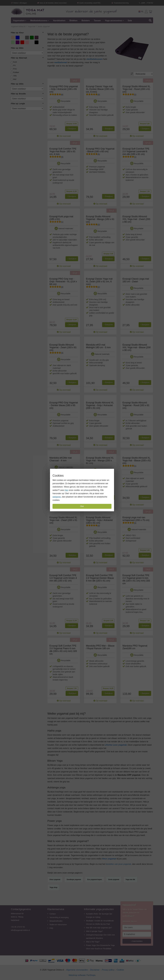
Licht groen (13, 43)
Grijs (27, 37)
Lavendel (37, 37)
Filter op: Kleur (17, 33)
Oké (82, 506)
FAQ (51, 928)
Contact (53, 914)
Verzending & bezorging (59, 917)
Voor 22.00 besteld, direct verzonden (52, 3)
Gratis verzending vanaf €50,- (89, 3)
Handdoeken (59, 21)
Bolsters (86, 21)
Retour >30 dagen (19, 3)
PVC (15, 69)
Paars (18, 42)
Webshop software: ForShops (82, 975)
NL (141, 11)
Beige (13, 37)
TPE (15, 76)
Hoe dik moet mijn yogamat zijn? (99, 928)
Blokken (73, 21)
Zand (32, 42)
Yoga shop (53, 887)
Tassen (97, 21)
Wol (15, 79)
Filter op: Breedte (18, 94)
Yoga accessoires (113, 21)
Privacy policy (108, 970)
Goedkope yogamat (74, 880)
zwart (37, 42)
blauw (18, 37)
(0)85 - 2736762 (146, 3)
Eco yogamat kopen (95, 880)
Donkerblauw (23, 37)
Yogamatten (19, 21)
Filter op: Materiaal (19, 58)
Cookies (120, 970)
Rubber (16, 72)
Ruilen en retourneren (58, 925)
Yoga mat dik (130, 880)
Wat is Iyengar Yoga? (95, 931)
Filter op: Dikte (17, 48)
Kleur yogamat (55, 880)
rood (23, 42)
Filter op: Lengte (18, 104)
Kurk (15, 62)
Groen (32, 37)
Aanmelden (137, 941)
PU (14, 65)
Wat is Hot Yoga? (93, 942)
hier (66, 490)
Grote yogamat (114, 880)
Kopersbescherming (120, 3)
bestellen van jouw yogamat (118, 864)
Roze (27, 42)
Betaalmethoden (56, 921)
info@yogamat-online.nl (20, 930)
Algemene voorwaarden (77, 970)
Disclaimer (95, 970)
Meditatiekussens (39, 21)
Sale (130, 21)
